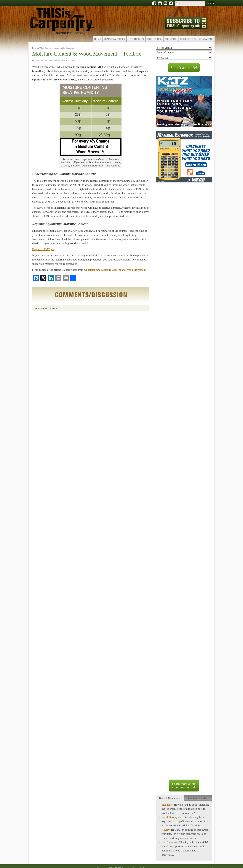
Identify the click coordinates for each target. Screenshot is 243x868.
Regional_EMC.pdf (43, 249)
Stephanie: (167, 805)
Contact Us (206, 39)
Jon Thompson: (170, 842)
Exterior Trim (38, 48)
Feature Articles (114, 39)
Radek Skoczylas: (171, 817)
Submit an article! (184, 68)
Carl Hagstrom (43, 61)
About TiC (171, 39)
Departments (136, 39)
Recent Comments (170, 798)
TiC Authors (154, 39)
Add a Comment (67, 48)
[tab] (170, 798)
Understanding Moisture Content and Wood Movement (115, 270)
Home (97, 39)
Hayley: (166, 830)
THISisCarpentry (62, 22)
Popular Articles (198, 798)
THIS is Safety (188, 39)
